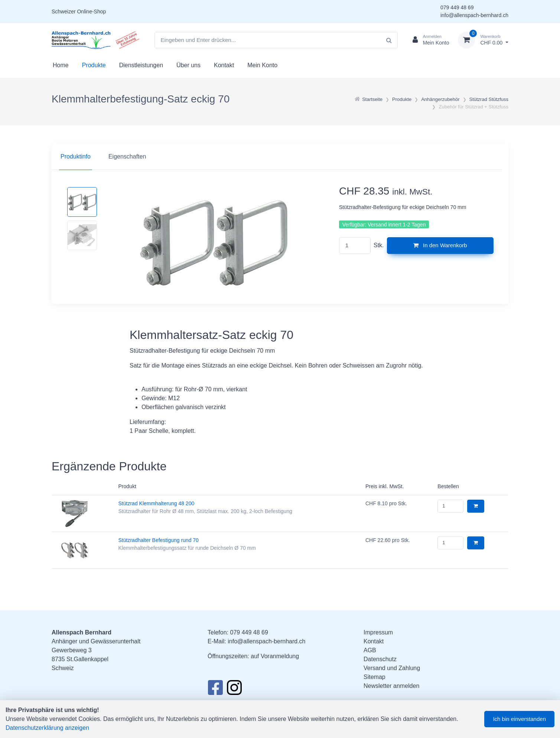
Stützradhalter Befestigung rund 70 (159, 540)
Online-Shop (91, 12)
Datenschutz (380, 659)
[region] (280, 157)
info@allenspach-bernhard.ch (474, 15)
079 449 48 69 (457, 7)
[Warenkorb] (483, 40)
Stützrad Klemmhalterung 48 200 (157, 503)
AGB (370, 650)
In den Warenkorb (440, 245)
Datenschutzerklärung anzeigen (47, 728)
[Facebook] (215, 690)
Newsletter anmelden (391, 686)
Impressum (378, 632)
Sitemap (375, 677)
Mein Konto (262, 65)
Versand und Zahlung (392, 668)
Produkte (94, 65)
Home (61, 65)
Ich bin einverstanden (519, 719)
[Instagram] (234, 690)
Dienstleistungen (141, 65)
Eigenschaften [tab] (127, 156)
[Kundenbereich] (428, 40)
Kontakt (224, 65)
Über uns (188, 65)
